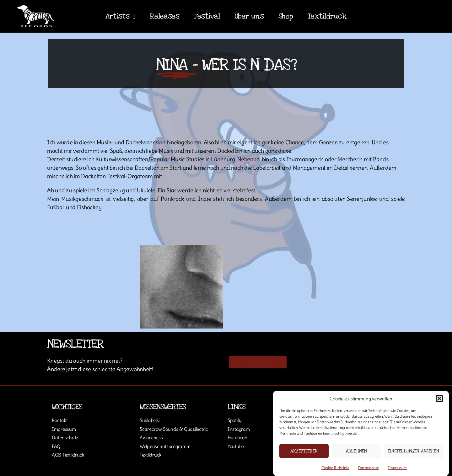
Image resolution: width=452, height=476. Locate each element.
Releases (165, 16)
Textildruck (327, 16)
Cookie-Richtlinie (335, 468)
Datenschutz (368, 468)
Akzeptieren (304, 451)
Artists (120, 16)
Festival (207, 16)
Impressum (397, 468)
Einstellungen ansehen (414, 451)
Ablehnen (356, 451)
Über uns (249, 16)
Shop (286, 16)
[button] (439, 398)
